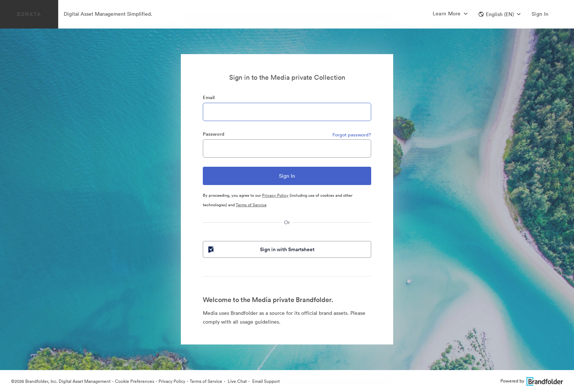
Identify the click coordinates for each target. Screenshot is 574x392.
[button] (500, 14)
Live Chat (237, 381)
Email (209, 97)
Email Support (265, 381)
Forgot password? (352, 135)
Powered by (532, 381)
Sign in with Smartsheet (261, 249)
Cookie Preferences (135, 381)
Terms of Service (251, 205)
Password (214, 134)
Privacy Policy (275, 195)
